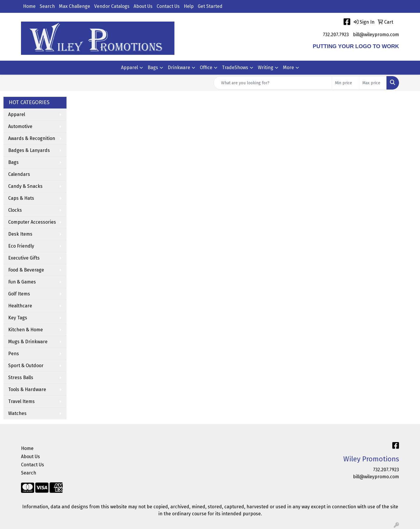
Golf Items (19, 294)
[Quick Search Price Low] (345, 83)
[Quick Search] (273, 83)
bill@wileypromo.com (376, 35)
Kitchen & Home (26, 330)
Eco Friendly (21, 246)
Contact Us (168, 6)
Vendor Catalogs (112, 6)
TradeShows (235, 68)
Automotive (20, 126)
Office (206, 68)
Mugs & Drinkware (28, 342)
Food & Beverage (26, 270)
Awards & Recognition (32, 138)
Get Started (210, 6)
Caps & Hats (21, 198)
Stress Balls (21, 378)
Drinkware (179, 68)
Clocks (15, 210)
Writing (266, 68)
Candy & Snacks (25, 186)
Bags (153, 68)
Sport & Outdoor (26, 366)
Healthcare (20, 306)
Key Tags (18, 318)
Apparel (129, 68)
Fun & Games (22, 282)
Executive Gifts (24, 258)
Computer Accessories (32, 222)
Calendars (19, 174)
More (288, 68)
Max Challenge (75, 6)
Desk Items (20, 234)
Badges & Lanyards (29, 150)
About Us (143, 6)
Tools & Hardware (27, 389)
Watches (17, 413)
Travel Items (21, 401)
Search (47, 6)
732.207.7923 (336, 35)
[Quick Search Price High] (373, 83)
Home (29, 6)
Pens (14, 354)
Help (189, 6)
